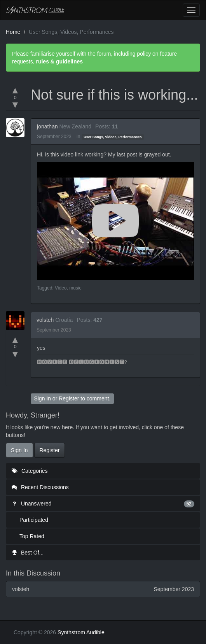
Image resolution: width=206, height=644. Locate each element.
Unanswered (103, 504)
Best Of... (28, 553)
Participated (34, 520)
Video (61, 288)
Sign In (42, 398)
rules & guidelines (59, 61)
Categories (30, 471)
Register (69, 398)
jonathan (47, 126)
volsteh (45, 320)
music (75, 288)
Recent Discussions (40, 487)
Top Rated (32, 536)
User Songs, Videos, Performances (113, 137)
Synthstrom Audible (35, 10)
